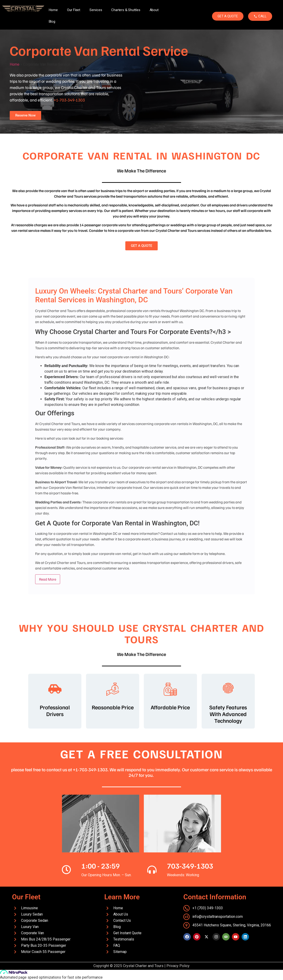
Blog (52, 21)
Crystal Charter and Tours (143, 966)
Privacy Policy (178, 966)
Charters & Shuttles (126, 10)
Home (53, 10)
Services (96, 10)
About (154, 10)
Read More (48, 579)
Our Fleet (74, 10)
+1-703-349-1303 (69, 100)
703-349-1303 (190, 866)
